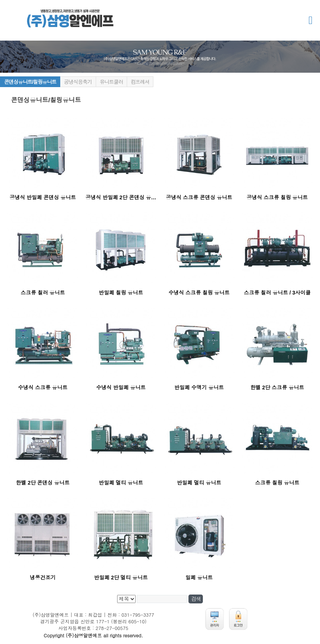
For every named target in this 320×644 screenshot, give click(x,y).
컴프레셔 (140, 82)
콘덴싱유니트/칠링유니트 (30, 82)
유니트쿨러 (111, 82)
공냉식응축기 (78, 82)
